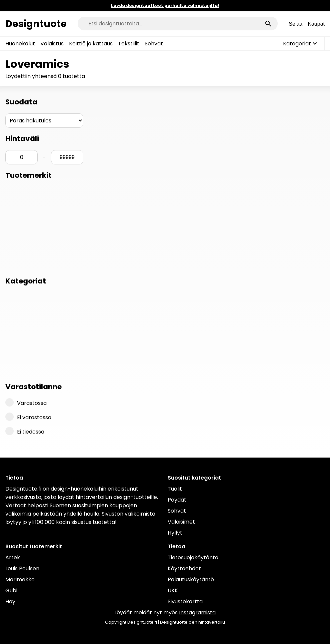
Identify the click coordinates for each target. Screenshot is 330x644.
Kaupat (316, 24)
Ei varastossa (28, 417)
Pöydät (177, 500)
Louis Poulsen (22, 568)
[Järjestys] (44, 121)
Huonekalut (20, 44)
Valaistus (52, 44)
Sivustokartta (185, 601)
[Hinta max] (67, 157)
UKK (173, 590)
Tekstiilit (129, 44)
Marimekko (20, 579)
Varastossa (26, 403)
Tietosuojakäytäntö (193, 557)
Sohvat (154, 44)
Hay (10, 601)
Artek (13, 557)
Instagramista (197, 612)
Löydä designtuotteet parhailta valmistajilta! (165, 6)
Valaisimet (181, 522)
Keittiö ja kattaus (91, 44)
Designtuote (36, 24)
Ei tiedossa (25, 431)
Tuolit (175, 489)
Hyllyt (175, 533)
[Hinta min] (21, 157)
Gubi (11, 590)
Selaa (295, 24)
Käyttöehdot (184, 568)
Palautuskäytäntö (191, 579)
